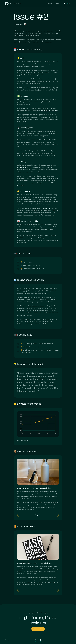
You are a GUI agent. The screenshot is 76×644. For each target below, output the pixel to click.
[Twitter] (64, 4)
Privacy (7, 640)
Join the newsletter (38, 629)
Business (50, 4)
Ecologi (48, 176)
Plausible (20, 238)
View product (38, 515)
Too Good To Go (47, 208)
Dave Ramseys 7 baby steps (49, 111)
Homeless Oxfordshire (24, 167)
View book (38, 590)
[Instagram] (69, 4)
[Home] (13, 4)
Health (57, 4)
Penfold (20, 117)
